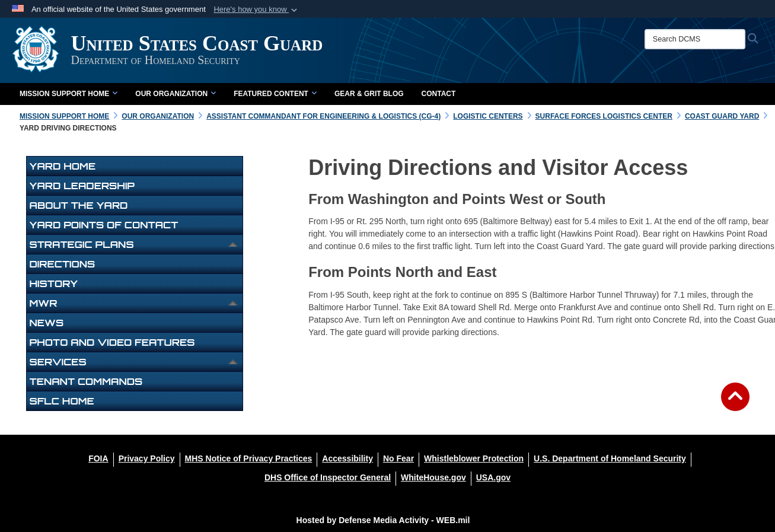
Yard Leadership (82, 186)
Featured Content (275, 94)
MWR (44, 303)
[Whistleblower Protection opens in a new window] (474, 458)
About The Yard (79, 205)
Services (58, 362)
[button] (256, 9)
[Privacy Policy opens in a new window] (147, 458)
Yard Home (63, 166)
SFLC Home (62, 401)
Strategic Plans (82, 244)
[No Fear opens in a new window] (398, 458)
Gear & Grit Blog (369, 94)
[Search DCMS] (697, 39)
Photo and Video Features (112, 342)
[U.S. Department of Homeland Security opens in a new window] (610, 458)
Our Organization (176, 94)
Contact (439, 94)
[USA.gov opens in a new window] (493, 477)
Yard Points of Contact (104, 225)
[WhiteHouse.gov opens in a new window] (433, 477)
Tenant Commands (86, 381)
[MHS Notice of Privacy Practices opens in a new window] (249, 458)
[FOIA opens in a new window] (98, 458)
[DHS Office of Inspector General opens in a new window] (328, 477)
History (54, 283)
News (47, 323)
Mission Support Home (68, 94)
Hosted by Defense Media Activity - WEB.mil (383, 520)
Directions (63, 264)
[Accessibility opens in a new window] (347, 458)
